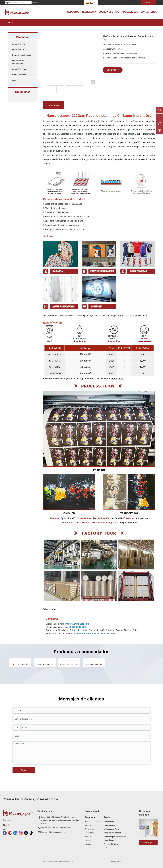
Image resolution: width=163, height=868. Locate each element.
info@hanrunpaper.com (77, 624)
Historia (88, 837)
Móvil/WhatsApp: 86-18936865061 (56, 828)
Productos (72, 12)
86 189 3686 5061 (78, 627)
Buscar (35, 3)
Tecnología (89, 12)
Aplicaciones (130, 12)
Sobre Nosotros (109, 12)
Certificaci (89, 829)
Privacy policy (116, 862)
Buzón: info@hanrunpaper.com (54, 832)
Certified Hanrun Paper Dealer (88, 633)
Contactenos (149, 12)
